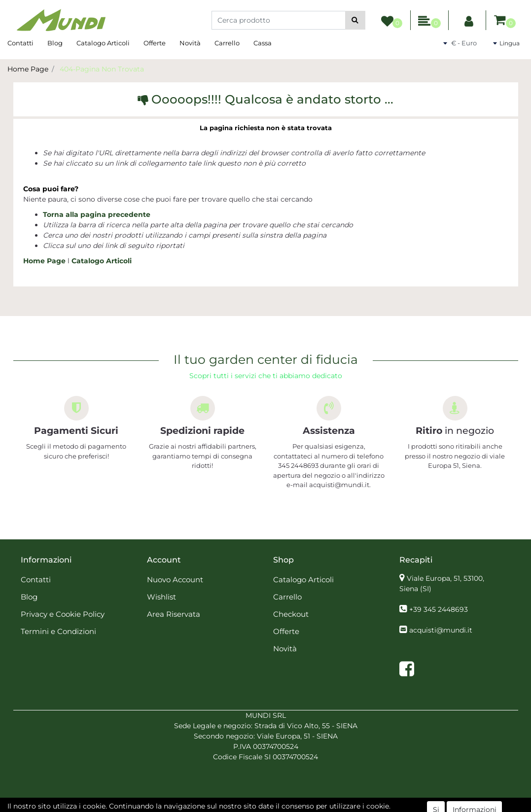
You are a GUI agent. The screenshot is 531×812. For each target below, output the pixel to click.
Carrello (227, 43)
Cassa (263, 43)
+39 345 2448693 (439, 609)
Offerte (155, 43)
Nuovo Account (175, 580)
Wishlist (161, 597)
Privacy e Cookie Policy (63, 614)
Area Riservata (174, 614)
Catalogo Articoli (103, 43)
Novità (190, 43)
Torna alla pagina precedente (97, 214)
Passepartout (287, 807)
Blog (55, 43)
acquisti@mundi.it (441, 630)
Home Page (28, 69)
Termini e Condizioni (58, 631)
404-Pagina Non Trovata (102, 69)
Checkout (291, 614)
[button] (355, 20)
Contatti (20, 43)
